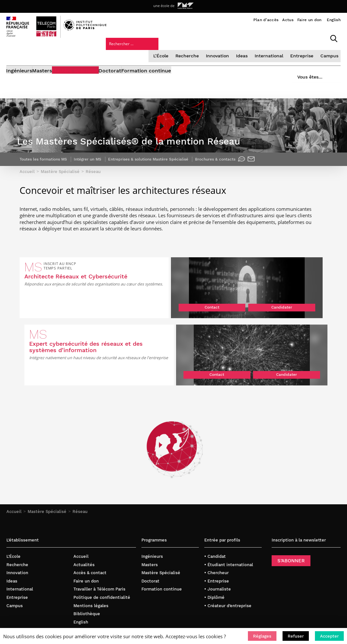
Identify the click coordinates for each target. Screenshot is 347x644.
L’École (110, 50)
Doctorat (139, 66)
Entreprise (247, 50)
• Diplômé (214, 553)
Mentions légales (91, 561)
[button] (262, 636)
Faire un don (309, 20)
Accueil (14, 467)
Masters (52, 66)
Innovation (165, 50)
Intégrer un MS (99, 181)
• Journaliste (218, 545)
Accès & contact (90, 528)
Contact (114, 328)
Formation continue (185, 66)
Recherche (136, 50)
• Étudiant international (229, 520)
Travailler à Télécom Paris (99, 545)
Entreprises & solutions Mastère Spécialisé (170, 181)
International (216, 50)
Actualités (84, 520)
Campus (274, 50)
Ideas (189, 50)
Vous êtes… (305, 65)
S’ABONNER (291, 516)
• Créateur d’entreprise (228, 561)
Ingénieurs (19, 66)
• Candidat (215, 512)
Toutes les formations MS (48, 181)
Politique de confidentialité (102, 553)
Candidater (148, 328)
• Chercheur (216, 528)
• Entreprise (217, 536)
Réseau (80, 467)
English (334, 20)
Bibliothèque (87, 569)
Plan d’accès (266, 20)
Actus (288, 20)
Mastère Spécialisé (95, 66)
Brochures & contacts (258, 181)
